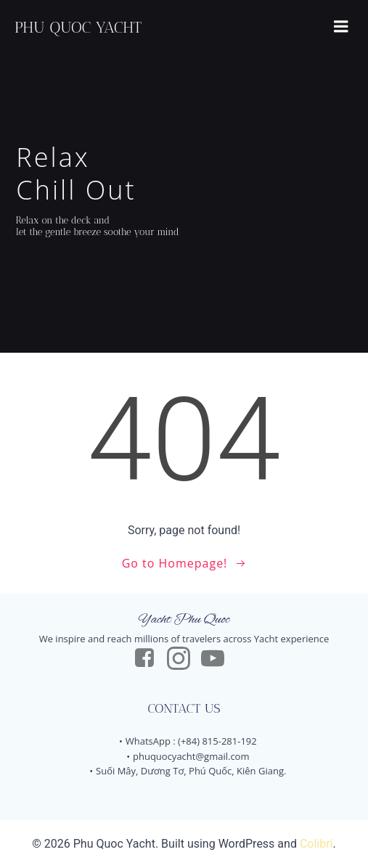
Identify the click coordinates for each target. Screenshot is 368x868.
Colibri (316, 844)
